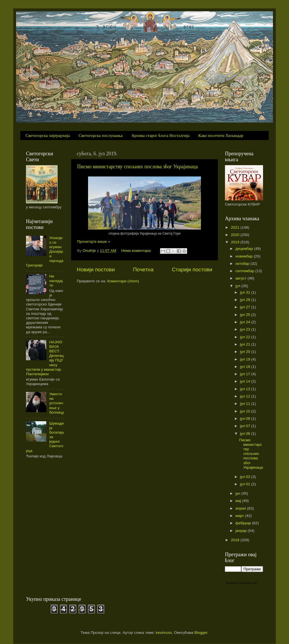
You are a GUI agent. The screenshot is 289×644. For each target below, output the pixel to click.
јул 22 (246, 337)
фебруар (244, 523)
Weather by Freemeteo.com (241, 583)
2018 (236, 540)
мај (239, 501)
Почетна (143, 269)
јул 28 (246, 300)
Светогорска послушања (101, 136)
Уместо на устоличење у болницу (56, 403)
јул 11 (246, 404)
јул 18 (246, 367)
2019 (236, 242)
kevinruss (164, 633)
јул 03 (246, 477)
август (241, 278)
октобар (243, 264)
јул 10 (246, 411)
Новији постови (96, 269)
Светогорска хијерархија (48, 136)
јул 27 (246, 307)
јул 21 (246, 344)
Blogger (201, 633)
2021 (236, 227)
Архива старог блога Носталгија (160, 136)
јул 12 (246, 396)
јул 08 (246, 419)
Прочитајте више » (94, 242)
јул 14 (246, 381)
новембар (245, 256)
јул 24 (246, 322)
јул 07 (246, 426)
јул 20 (246, 352)
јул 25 (246, 315)
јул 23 (246, 329)
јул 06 (246, 434)
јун (238, 493)
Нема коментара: (137, 251)
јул (238, 286)
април (241, 508)
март (240, 516)
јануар (241, 531)
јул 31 (246, 292)
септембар (245, 271)
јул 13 (246, 389)
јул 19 (246, 359)
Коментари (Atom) (123, 281)
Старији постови (192, 269)
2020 (236, 235)
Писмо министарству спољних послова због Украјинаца (137, 167)
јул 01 (246, 484)
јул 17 (246, 374)
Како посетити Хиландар (221, 136)
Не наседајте (56, 281)
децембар (245, 249)
